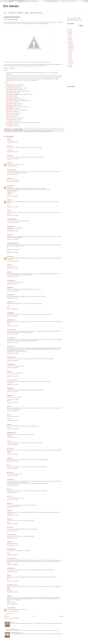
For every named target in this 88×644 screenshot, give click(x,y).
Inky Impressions (10, 101)
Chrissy (9, 146)
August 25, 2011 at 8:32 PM (12, 592)
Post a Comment (9, 614)
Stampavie (8, 116)
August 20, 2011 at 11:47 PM (13, 152)
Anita (8, 211)
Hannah (9, 511)
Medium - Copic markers (25, 131)
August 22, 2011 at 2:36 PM (12, 429)
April (69, 58)
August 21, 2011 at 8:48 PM (12, 309)
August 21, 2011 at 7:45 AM (12, 174)
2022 (70, 29)
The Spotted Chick (11, 559)
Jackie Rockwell (10, 535)
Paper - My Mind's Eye (34, 131)
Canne (8, 265)
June (69, 54)
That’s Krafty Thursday (11, 119)
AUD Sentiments (10, 86)
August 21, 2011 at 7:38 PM (12, 298)
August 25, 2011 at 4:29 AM (12, 572)
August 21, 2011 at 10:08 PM (13, 342)
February (70, 61)
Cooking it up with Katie (11, 91)
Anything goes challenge (11, 85)
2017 (70, 36)
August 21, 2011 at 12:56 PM (13, 231)
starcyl (8, 519)
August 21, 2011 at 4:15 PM (12, 284)
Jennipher (9, 288)
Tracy (8, 272)
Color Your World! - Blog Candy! (12, 629)
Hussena (9, 156)
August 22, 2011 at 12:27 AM (13, 384)
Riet (8, 415)
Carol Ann (9, 448)
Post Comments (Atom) (14, 618)
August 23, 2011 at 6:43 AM (12, 485)
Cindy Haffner (10, 364)
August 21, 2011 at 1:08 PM (12, 239)
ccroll (8, 139)
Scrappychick (10, 320)
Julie (8, 575)
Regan (8, 596)
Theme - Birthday (49, 131)
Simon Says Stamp (10, 113)
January (70, 63)
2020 (70, 33)
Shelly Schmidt (10, 357)
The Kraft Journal (10, 121)
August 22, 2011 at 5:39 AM (12, 392)
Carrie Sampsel (10, 608)
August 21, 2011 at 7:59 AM (12, 182)
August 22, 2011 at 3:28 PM (12, 444)
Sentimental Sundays (16, 22)
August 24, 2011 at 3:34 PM (12, 545)
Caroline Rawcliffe (11, 219)
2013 (70, 39)
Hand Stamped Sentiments (12, 99)
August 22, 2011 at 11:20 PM (13, 468)
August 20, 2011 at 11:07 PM (13, 142)
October (70, 48)
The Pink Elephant (10, 108)
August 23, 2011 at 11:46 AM (13, 500)
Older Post (62, 616)
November (70, 46)
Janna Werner (10, 568)
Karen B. (9, 178)
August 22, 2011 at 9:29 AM (12, 411)
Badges (26, 13)
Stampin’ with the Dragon (11, 118)
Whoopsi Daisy (9, 126)
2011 (70, 43)
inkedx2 (9, 200)
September (70, 49)
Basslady (9, 396)
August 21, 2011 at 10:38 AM (13, 215)
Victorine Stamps (10, 124)
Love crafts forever (11, 380)
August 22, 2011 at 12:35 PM (13, 420)
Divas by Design (10, 96)
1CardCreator (10, 280)
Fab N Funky (9, 97)
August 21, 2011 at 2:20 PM (12, 261)
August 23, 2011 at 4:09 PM (12, 524)
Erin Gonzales (10, 338)
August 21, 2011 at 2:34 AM (12, 159)
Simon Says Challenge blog (41, 467)
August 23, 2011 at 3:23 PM (12, 515)
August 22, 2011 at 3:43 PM (12, 454)
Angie (8, 424)
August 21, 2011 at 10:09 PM (13, 353)
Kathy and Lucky (10, 170)
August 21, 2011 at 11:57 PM (13, 368)
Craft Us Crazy (9, 93)
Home (5, 13)
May (69, 56)
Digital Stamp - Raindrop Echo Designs (14, 131)
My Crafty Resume (12, 13)
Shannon (9, 235)
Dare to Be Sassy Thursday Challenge (14, 94)
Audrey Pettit (10, 346)
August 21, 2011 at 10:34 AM (13, 207)
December (70, 44)
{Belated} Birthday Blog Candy (17, 633)
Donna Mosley (10, 549)
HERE (56, 73)
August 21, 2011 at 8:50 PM (12, 316)
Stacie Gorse (10, 186)
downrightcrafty (10, 433)
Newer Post (6, 616)
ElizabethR (9, 388)
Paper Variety (9, 105)
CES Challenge (9, 90)
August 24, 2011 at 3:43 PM (12, 555)
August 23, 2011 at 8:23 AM (12, 492)
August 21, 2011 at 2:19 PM (12, 253)
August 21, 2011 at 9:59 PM (12, 334)
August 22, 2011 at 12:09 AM (13, 376)
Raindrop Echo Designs (44, 24)
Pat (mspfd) (9, 313)
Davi (8, 406)
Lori (8, 441)
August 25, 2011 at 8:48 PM (12, 604)
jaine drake (9, 256)
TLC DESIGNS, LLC (11, 585)
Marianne (9, 472)
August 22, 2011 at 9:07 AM (12, 402)
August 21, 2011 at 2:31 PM (12, 268)
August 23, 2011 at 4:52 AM (12, 476)
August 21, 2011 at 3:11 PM (12, 277)
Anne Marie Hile (10, 330)
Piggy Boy (13, 622)
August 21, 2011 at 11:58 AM (13, 223)
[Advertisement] (75, 77)
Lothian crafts (9, 102)
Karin (8, 496)
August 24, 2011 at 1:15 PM (12, 538)
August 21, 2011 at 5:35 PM (12, 291)
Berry (8, 489)
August (70, 51)
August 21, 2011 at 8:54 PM (12, 326)
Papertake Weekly (10, 107)
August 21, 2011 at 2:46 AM (12, 166)
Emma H (9, 527)
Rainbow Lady (9, 110)
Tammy (8, 458)
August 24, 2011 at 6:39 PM (12, 564)
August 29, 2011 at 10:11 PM (13, 611)
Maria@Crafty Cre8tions (12, 243)
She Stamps (11, 6)
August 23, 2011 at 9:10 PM (12, 531)
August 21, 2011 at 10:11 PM (13, 360)
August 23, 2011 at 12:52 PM (13, 507)
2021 (70, 31)
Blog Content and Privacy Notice (36, 13)
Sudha (8, 163)
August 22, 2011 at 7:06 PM (12, 461)
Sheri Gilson (10, 295)
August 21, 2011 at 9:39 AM (12, 196)
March (69, 59)
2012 (70, 41)
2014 (70, 38)
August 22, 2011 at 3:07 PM (12, 437)
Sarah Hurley (9, 112)
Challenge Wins (20, 13)
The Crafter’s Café (10, 123)
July (69, 53)
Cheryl (8, 372)
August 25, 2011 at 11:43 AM (13, 581)
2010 (70, 65)
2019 (70, 34)
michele (9, 542)
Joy (8, 465)
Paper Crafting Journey (11, 104)
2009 (70, 67)
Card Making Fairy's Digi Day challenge (14, 88)
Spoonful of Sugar (10, 115)
